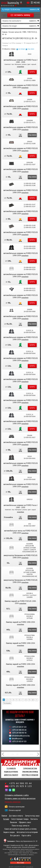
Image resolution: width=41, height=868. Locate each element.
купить (32, 72)
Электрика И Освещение (30, 775)
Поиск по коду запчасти (20, 826)
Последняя (7, 703)
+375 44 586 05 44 (19, 730)
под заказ (31, 49)
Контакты (34, 819)
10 (33, 700)
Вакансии (14, 822)
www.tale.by (30, 867)
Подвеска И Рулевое (11, 772)
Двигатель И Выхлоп (11, 775)
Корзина (28, 2)
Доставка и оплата (16, 816)
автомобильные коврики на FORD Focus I (21, 60)
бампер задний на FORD (16, 622)
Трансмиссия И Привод (30, 772)
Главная (4, 816)
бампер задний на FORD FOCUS (18, 601)
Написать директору (13, 802)
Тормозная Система (30, 768)
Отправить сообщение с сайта (17, 795)
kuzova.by (10, 3)
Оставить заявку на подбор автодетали (20, 799)
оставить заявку (22, 15)
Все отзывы (21, 863)
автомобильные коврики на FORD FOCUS (20, 85)
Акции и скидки (9, 832)
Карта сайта (26, 835)
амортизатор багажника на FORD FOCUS (20, 555)
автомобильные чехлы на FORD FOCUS (20, 531)
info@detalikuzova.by (21, 736)
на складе (22, 49)
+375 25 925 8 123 (19, 727)
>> (37, 700)
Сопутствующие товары (20, 819)
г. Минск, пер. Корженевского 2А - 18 (22, 841)
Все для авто (15, 835)
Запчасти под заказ (32, 816)
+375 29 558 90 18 (19, 733)
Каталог (6, 819)
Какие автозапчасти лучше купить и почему (20, 829)
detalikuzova (17, 739)
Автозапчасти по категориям (27, 832)
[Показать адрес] (21, 3)
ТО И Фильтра (11, 768)
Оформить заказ (25, 822)
